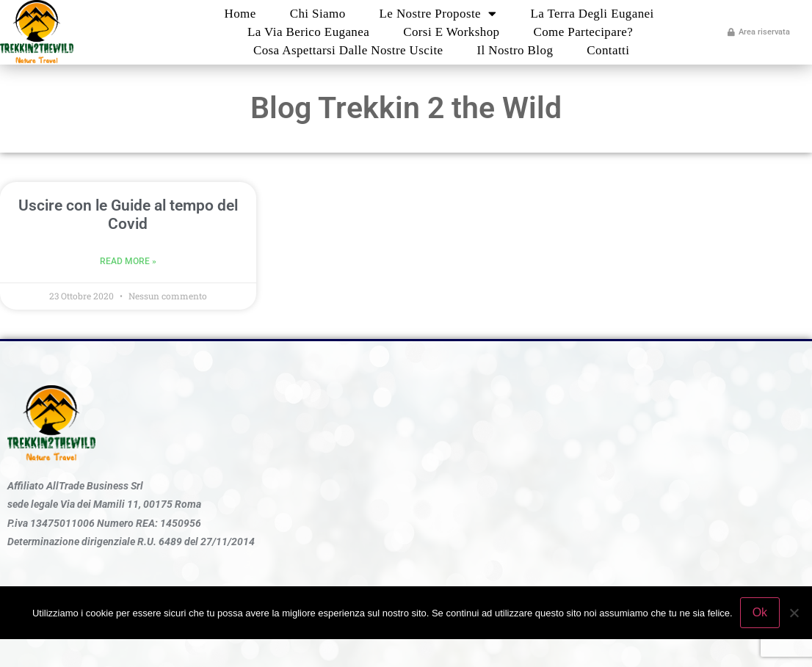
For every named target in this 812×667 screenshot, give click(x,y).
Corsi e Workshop (451, 32)
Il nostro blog (515, 50)
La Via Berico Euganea (308, 32)
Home (240, 14)
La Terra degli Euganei (592, 14)
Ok (760, 612)
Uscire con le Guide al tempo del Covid (128, 215)
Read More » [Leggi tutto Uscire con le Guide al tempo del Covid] (128, 261)
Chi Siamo (318, 14)
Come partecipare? (583, 32)
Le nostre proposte (438, 14)
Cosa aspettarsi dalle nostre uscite (348, 50)
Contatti (608, 50)
